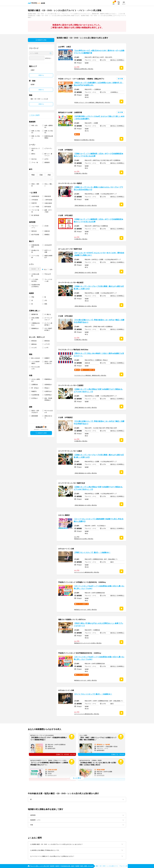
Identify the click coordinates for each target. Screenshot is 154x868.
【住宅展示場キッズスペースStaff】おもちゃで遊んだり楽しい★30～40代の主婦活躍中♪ (99, 118)
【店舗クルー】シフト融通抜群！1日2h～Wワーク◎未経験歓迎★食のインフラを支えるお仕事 (99, 155)
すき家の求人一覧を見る (81, 173)
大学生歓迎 (35, 200)
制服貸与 (34, 391)
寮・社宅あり (35, 388)
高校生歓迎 (48, 196)
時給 (33, 175)
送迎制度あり (48, 385)
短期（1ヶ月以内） (36, 132)
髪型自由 (47, 341)
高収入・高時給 (35, 185)
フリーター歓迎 (35, 211)
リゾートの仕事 (35, 257)
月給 (49, 175)
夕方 (46, 300)
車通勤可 (47, 358)
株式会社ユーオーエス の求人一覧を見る (86, 610)
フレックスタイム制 (48, 280)
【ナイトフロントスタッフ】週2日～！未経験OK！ (93, 694)
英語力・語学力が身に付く (48, 363)
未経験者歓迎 (35, 196)
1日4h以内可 (48, 245)
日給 (41, 175)
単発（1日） (35, 125)
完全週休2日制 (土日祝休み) (36, 286)
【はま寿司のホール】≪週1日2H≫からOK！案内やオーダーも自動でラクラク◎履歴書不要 (99, 52)
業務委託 (47, 235)
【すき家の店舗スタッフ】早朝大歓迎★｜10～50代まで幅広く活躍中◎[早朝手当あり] (99, 321)
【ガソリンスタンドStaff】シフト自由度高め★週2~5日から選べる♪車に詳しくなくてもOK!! (99, 587)
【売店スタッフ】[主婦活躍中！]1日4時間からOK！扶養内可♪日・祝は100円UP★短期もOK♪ (99, 84)
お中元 (46, 159)
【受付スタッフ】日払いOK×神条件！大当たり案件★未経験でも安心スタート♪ (99, 355)
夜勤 (46, 304)
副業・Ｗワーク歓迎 (48, 211)
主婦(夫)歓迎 (48, 203)
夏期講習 (47, 162)
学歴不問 (34, 203)
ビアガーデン (48, 148)
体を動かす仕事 (35, 251)
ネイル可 (34, 348)
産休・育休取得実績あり (48, 399)
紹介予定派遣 (35, 235)
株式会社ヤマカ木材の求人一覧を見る (84, 140)
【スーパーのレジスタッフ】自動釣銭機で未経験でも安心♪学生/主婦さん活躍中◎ (99, 520)
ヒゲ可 (46, 348)
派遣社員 (47, 231)
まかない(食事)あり (36, 380)
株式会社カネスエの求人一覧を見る (84, 539)
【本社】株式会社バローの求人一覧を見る (86, 205)
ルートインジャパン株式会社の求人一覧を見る (87, 572)
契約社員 (34, 231)
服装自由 (34, 344)
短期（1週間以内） (49, 126)
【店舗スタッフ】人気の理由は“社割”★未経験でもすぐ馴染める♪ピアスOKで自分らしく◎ (98, 390)
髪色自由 (34, 341)
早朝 (33, 297)
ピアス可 (47, 344)
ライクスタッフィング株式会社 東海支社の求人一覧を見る (90, 375)
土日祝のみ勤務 (35, 275)
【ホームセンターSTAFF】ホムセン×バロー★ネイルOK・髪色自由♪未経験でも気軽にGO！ (99, 254)
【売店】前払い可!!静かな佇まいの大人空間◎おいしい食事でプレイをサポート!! (99, 625)
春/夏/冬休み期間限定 (49, 137)
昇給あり (47, 388)
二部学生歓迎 (48, 200)
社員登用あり (48, 395)
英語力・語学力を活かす (35, 412)
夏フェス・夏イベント (48, 155)
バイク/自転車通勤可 (35, 363)
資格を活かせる (48, 417)
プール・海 (35, 162)
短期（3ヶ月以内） (49, 132)
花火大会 (34, 159)
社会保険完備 (35, 395)
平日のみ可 (48, 274)
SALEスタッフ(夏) (36, 149)
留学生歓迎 (48, 207)
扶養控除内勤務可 (35, 246)
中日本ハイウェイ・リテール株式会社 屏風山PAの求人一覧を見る (92, 102)
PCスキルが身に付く (36, 368)
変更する (41, 75)
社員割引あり (48, 391)
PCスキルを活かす (49, 412)
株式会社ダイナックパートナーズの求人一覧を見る (88, 643)
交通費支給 (35, 385)
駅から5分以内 (36, 358)
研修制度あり (48, 379)
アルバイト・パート (35, 227)
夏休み (33, 154)
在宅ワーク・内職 (48, 251)
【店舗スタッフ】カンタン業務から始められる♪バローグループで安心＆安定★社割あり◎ (98, 188)
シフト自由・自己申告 (35, 280)
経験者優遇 (35, 416)
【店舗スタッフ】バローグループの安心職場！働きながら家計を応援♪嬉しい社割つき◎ (99, 288)
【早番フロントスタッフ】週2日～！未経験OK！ (92, 553)
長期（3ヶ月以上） (36, 137)
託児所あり (35, 398)
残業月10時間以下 (48, 257)
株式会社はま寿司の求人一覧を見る (84, 69)
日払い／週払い (48, 185)
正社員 (46, 226)
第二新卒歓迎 (35, 215)
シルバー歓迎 (35, 207)
